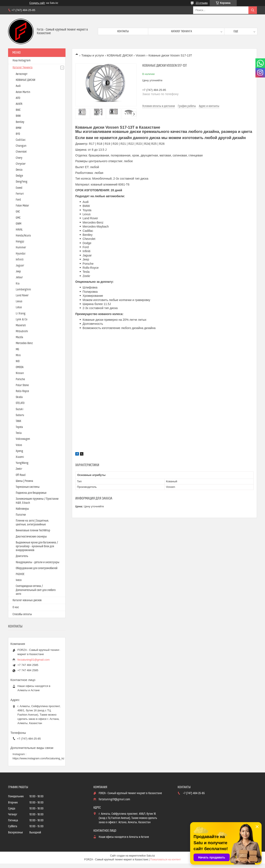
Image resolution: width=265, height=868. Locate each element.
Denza (19, 170)
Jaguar (20, 266)
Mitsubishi (22, 331)
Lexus (19, 301)
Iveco (19, 580)
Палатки (21, 515)
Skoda (19, 397)
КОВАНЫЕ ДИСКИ (120, 55)
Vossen (141, 55)
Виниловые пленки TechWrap (33, 530)
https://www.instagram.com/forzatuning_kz (38, 758)
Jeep (18, 272)
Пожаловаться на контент (165, 860)
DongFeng (22, 182)
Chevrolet (21, 152)
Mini (18, 355)
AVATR (19, 104)
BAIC (18, 110)
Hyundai (21, 254)
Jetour (19, 277)
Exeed (19, 188)
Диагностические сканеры (31, 537)
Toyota (19, 427)
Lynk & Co (21, 319)
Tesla (19, 433)
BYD (18, 134)
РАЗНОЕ (20, 574)
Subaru (20, 415)
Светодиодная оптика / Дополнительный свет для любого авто (36, 590)
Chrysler (21, 164)
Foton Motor (22, 206)
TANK (19, 421)
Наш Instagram (22, 60)
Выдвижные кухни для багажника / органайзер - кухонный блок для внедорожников (37, 546)
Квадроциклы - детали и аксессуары (38, 562)
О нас (16, 607)
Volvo (19, 445)
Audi (18, 86)
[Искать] (253, 10)
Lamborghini (23, 290)
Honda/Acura (23, 236)
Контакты (123, 31)
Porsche (20, 379)
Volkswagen (23, 439)
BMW (19, 128)
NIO (18, 361)
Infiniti (20, 260)
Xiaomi (20, 457)
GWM (19, 224)
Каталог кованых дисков (27, 600)
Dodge (19, 176)
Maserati (21, 325)
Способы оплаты (22, 614)
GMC (18, 218)
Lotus (19, 307)
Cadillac (21, 140)
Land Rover (22, 295)
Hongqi (20, 242)
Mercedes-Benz (24, 343)
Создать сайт (37, 3)
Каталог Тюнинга (23, 68)
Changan (21, 146)
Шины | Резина (24, 481)
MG (17, 349)
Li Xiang (21, 314)
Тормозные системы (28, 487)
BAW (18, 116)
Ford (18, 200)
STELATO (20, 403)
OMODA (20, 367)
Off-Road (21, 475)
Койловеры (22, 509)
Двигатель (22, 556)
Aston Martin (23, 92)
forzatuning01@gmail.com (33, 660)
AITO (18, 98)
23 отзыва (202, 3)
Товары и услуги (93, 55)
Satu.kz (151, 856)
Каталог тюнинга (181, 31)
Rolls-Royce (22, 391)
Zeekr (19, 469)
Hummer (21, 248)
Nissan (20, 373)
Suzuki (20, 409)
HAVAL (19, 230)
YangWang (22, 463)
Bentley (20, 122)
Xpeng (19, 451)
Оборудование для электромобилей (37, 568)
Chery (19, 158)
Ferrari (20, 194)
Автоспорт (22, 74)
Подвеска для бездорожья (31, 493)
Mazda (19, 337)
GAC (18, 212)
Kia (18, 284)
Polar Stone (22, 385)
